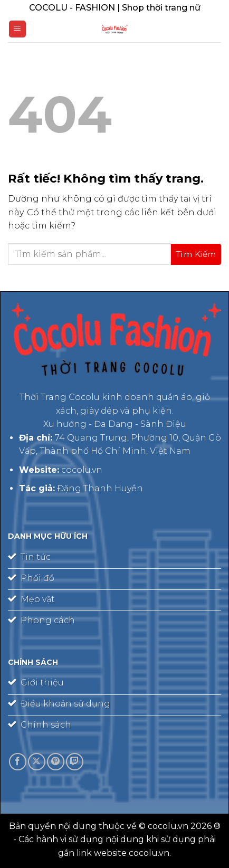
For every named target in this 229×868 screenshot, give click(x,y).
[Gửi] (196, 254)
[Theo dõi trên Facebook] (18, 762)
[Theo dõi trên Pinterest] (56, 762)
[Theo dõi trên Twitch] (75, 762)
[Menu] (17, 29)
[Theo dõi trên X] (37, 762)
